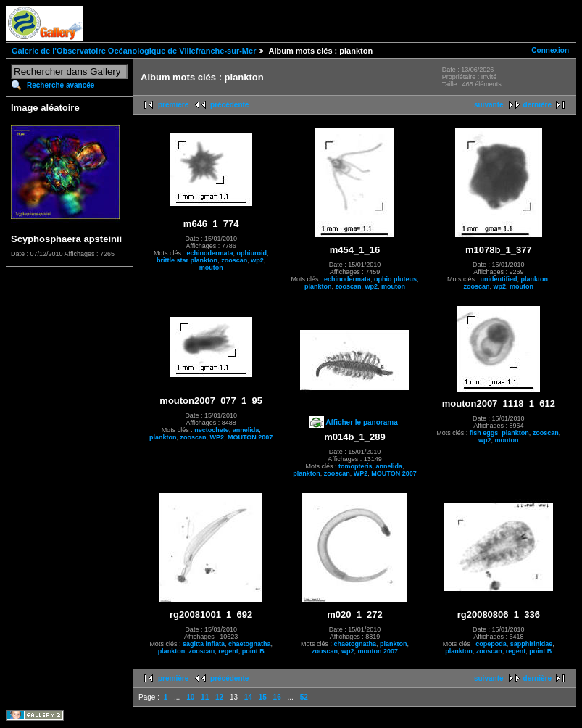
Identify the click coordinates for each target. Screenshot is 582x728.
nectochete (212, 430)
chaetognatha (250, 644)
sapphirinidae (532, 644)
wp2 (257, 260)
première (173, 105)
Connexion (550, 50)
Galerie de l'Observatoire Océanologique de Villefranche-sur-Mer (134, 51)
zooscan (234, 260)
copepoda (491, 644)
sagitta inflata (204, 644)
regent (228, 651)
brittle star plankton (187, 260)
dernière (537, 105)
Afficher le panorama (361, 422)
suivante (489, 105)
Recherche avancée (61, 85)
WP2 (217, 437)
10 (190, 697)
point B (253, 651)
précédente (229, 105)
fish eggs (484, 433)
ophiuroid (251, 253)
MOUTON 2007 (250, 437)
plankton (318, 286)
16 (277, 697)
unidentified (499, 279)
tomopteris (356, 466)
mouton (211, 268)
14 (248, 697)
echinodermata (209, 253)
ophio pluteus (395, 279)
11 (205, 697)
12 (219, 697)
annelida (246, 430)
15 (263, 697)
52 (304, 697)
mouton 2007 (378, 651)
